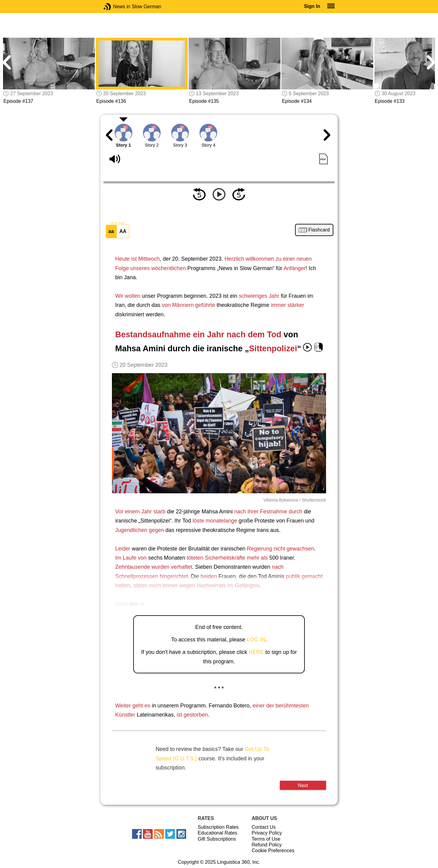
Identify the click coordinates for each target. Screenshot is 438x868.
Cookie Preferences (273, 851)
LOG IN (256, 640)
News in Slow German (116, 7)
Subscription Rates (218, 827)
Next (303, 785)
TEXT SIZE (117, 223)
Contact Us (264, 827)
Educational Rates (217, 833)
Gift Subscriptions (217, 839)
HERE (256, 652)
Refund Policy (267, 845)
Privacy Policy (267, 833)
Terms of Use (266, 839)
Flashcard (319, 230)
